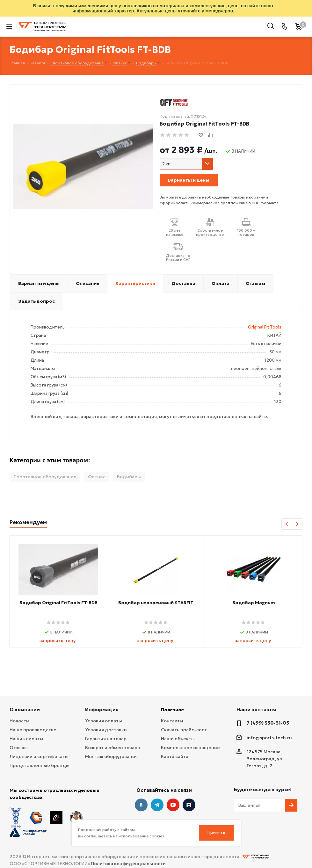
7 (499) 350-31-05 (268, 723)
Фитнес (97, 477)
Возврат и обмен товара (112, 748)
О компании (25, 709)
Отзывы (19, 748)
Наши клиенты (26, 739)
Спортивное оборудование (45, 477)
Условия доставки (106, 730)
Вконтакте (141, 805)
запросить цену (58, 640)
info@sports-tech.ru (269, 738)
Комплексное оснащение (190, 748)
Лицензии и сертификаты (39, 756)
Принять (216, 832)
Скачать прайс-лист (184, 730)
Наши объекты (178, 739)
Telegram (157, 805)
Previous (287, 524)
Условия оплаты (104, 721)
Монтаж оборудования (111, 756)
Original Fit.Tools (265, 327)
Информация (102, 709)
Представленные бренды (40, 765)
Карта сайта (175, 756)
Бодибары (129, 477)
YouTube (173, 805)
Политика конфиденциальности (128, 864)
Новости (19, 721)
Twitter (189, 805)
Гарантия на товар (106, 739)
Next (297, 524)
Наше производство (33, 730)
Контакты (172, 721)
